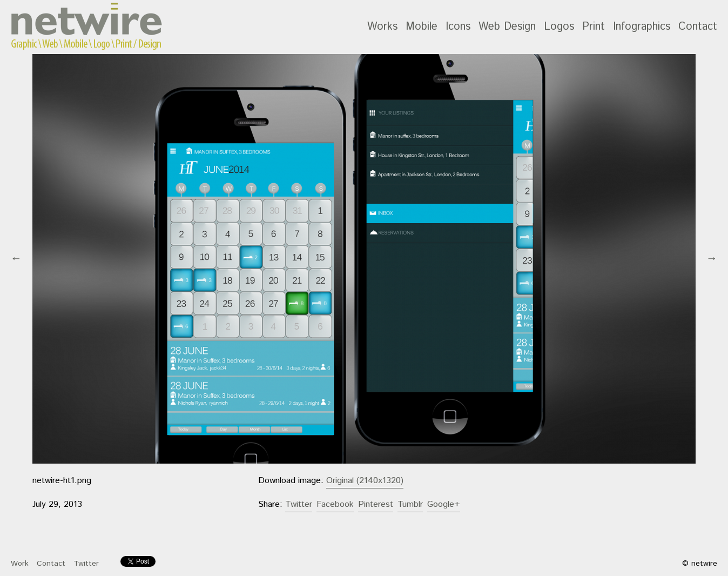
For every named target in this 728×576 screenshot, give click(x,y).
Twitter (299, 504)
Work (20, 564)
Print (594, 27)
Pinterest (376, 504)
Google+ (444, 504)
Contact (698, 27)
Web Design (507, 27)
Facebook (335, 504)
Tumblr (410, 504)
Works (382, 27)
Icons (458, 27)
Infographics (642, 27)
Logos (559, 27)
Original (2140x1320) (365, 481)
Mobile (422, 27)
